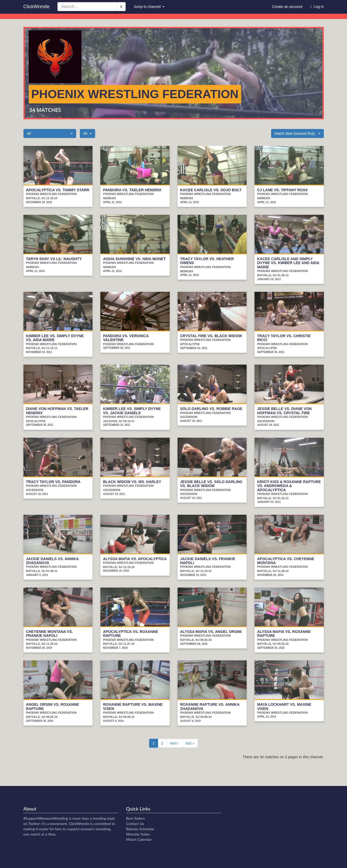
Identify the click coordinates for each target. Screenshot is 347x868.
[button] (50, 133)
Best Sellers (136, 818)
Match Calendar (139, 839)
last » (190, 743)
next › (175, 743)
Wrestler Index (138, 834)
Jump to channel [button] (149, 7)
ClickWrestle (37, 7)
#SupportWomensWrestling (46, 818)
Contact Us (135, 824)
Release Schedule (140, 829)
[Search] (121, 7)
